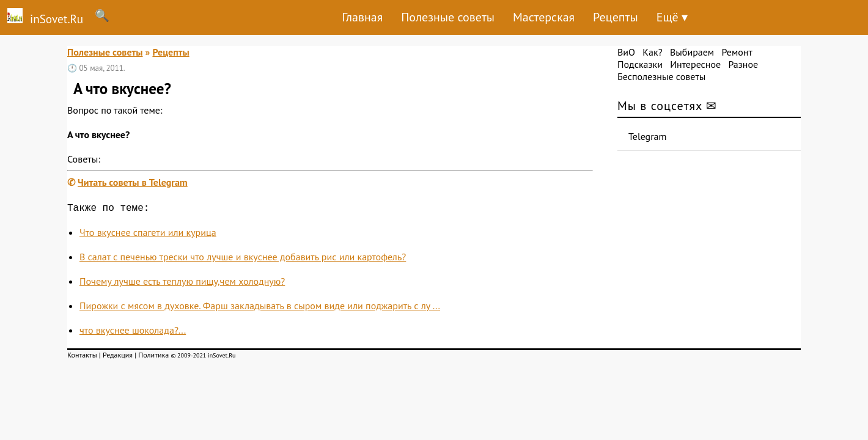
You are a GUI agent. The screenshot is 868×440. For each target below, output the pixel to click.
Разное (743, 64)
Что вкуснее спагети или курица (148, 235)
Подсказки (640, 64)
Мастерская (544, 17)
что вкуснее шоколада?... (133, 332)
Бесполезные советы (661, 76)
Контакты (82, 357)
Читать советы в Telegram (133, 182)
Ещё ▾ (672, 17)
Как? (652, 52)
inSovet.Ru (42, 17)
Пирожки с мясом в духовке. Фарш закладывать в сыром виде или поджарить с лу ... (260, 308)
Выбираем (692, 52)
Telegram (648, 136)
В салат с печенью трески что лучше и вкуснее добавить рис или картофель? (243, 259)
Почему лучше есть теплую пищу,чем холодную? (182, 284)
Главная (362, 17)
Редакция (118, 357)
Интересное (695, 64)
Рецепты (616, 17)
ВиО (626, 52)
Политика (153, 357)
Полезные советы (448, 17)
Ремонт (737, 52)
